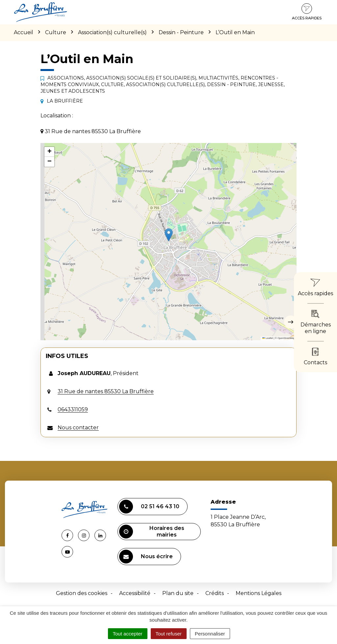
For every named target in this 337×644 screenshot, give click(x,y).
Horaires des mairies (152, 532)
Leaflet (268, 338)
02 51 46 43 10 (149, 507)
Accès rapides (307, 12)
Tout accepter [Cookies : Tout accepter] (128, 634)
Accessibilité (135, 593)
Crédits (215, 593)
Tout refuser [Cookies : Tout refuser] (169, 634)
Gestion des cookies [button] (82, 593)
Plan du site (178, 593)
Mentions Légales (259, 593)
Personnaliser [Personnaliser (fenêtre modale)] (210, 634)
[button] (169, 235)
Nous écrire (146, 557)
